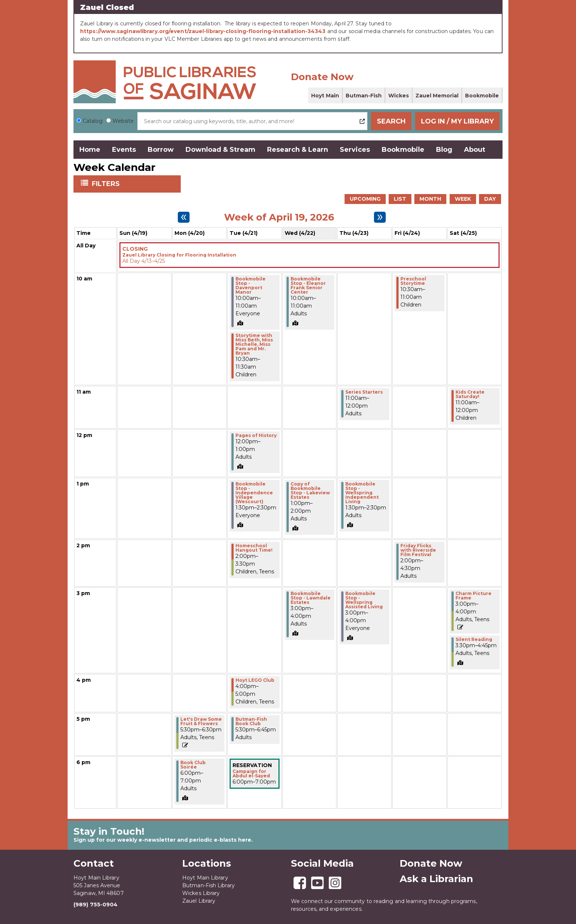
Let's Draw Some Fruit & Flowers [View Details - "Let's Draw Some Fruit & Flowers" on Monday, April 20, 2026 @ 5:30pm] (201, 721)
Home (90, 150)
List (400, 199)
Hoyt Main (325, 96)
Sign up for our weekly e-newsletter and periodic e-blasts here (162, 840)
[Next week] (380, 217)
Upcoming (365, 199)
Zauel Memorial (437, 96)
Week (463, 199)
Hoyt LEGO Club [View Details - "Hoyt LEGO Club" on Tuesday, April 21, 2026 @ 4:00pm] (255, 680)
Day (490, 199)
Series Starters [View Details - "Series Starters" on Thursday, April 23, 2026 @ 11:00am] (364, 392)
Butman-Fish (364, 96)
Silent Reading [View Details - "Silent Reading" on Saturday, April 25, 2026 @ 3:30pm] (474, 640)
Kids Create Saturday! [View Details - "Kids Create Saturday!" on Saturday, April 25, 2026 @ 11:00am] (470, 394)
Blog (444, 150)
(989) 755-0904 (96, 905)
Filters (107, 183)
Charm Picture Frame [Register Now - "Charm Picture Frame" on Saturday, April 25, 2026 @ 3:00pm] (474, 596)
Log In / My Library (457, 121)
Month (430, 199)
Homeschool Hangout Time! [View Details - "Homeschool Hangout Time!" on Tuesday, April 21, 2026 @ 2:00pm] (254, 548)
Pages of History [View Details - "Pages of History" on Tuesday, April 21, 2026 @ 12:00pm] (256, 436)
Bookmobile (482, 96)
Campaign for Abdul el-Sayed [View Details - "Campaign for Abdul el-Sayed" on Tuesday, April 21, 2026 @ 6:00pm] (251, 774)
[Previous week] (184, 217)
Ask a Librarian (436, 879)
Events (124, 150)
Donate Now (322, 77)
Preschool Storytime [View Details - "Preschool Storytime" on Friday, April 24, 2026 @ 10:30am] (413, 281)
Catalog (93, 121)
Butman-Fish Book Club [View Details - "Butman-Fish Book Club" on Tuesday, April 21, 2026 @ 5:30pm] (251, 721)
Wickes (399, 96)
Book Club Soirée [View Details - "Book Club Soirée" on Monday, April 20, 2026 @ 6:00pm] (193, 765)
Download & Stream (220, 150)
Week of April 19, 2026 (279, 217)
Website (123, 121)
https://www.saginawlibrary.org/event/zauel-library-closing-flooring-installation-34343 (203, 31)
